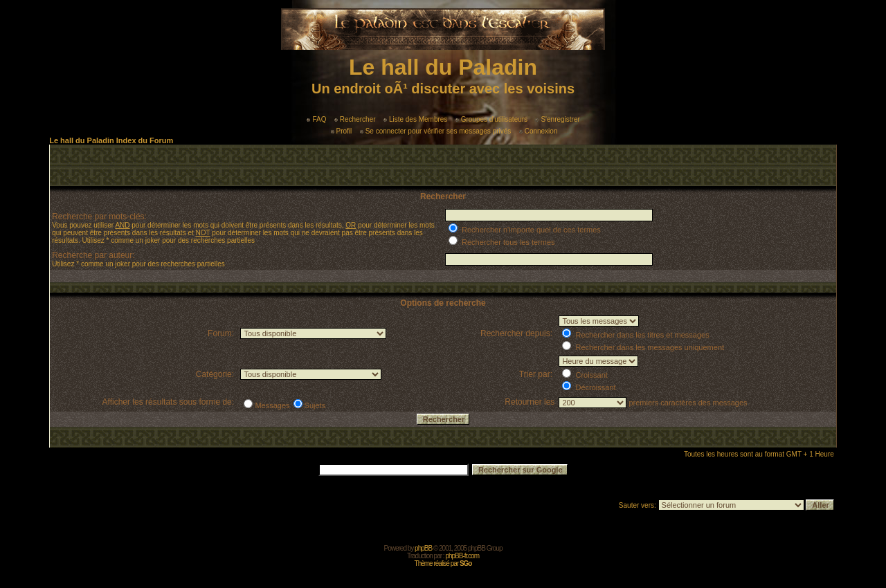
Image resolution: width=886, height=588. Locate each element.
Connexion (539, 131)
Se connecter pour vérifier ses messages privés (436, 131)
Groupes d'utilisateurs (491, 119)
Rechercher (355, 119)
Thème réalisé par (443, 563)
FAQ (316, 119)
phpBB (423, 548)
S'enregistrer (557, 119)
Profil (342, 131)
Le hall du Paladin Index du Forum (111, 140)
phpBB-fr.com (462, 556)
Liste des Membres (415, 119)
